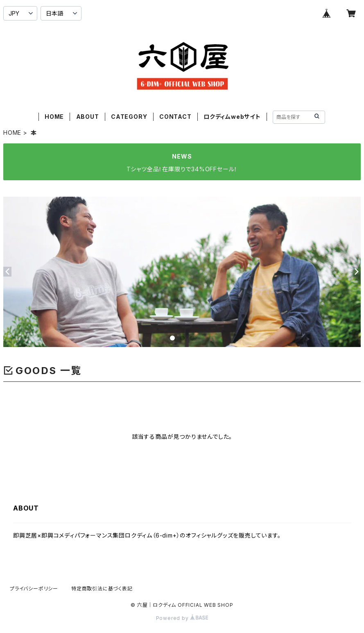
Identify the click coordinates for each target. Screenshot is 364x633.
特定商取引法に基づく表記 (102, 589)
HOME (54, 117)
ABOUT (88, 117)
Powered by (182, 618)
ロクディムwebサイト (232, 117)
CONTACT (175, 117)
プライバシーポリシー (34, 589)
